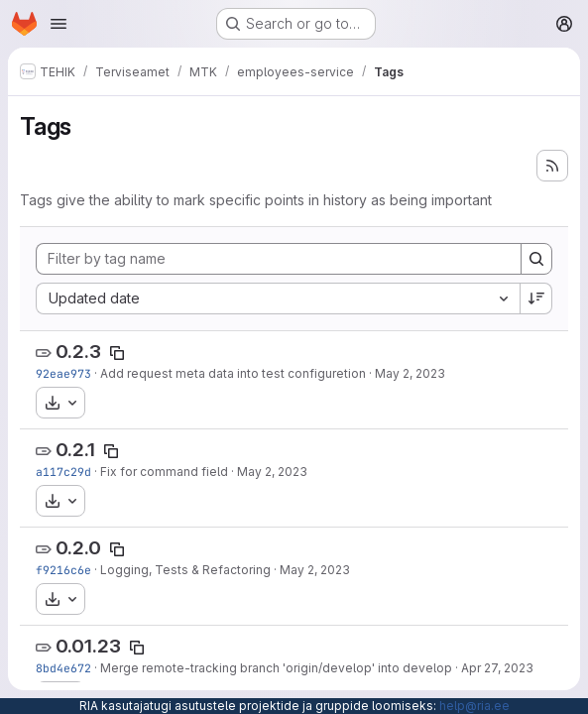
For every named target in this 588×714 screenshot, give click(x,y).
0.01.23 (88, 646)
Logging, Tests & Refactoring (185, 570)
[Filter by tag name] (279, 259)
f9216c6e (63, 570)
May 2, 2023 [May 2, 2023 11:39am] (272, 472)
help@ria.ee (474, 706)
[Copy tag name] (117, 353)
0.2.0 (78, 548)
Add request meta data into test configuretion (233, 373)
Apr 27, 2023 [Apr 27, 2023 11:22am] (497, 668)
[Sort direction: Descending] (536, 298)
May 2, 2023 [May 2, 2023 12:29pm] (410, 373)
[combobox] (278, 298)
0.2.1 (75, 450)
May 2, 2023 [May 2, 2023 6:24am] (315, 570)
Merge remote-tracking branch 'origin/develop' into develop (276, 668)
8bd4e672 (63, 668)
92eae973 (63, 373)
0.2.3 (78, 352)
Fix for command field (164, 472)
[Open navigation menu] (59, 24)
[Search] (536, 259)
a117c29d (63, 472)
